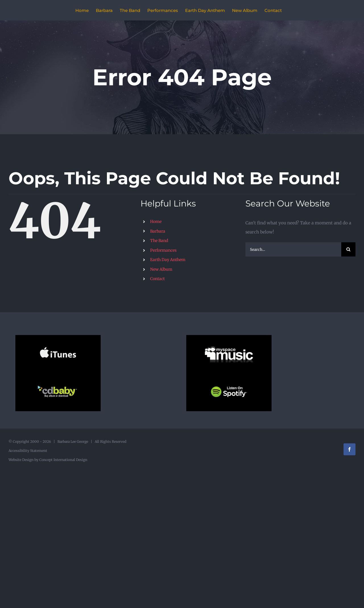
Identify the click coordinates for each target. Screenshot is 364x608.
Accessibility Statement (28, 451)
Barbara (158, 231)
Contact (157, 279)
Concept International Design (63, 460)
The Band (159, 241)
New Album (161, 269)
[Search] (348, 249)
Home (156, 222)
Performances (163, 250)
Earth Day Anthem (168, 260)
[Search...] (293, 249)
